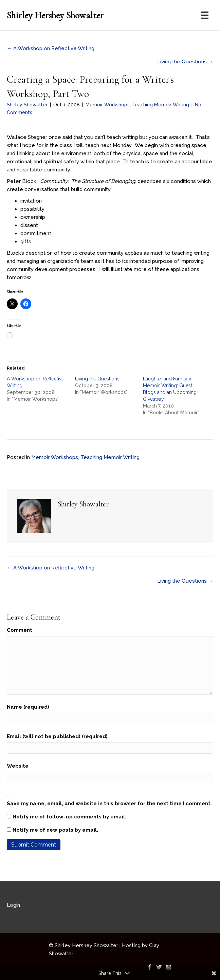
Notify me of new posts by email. (55, 830)
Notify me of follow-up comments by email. (69, 817)
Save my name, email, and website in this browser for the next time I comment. (109, 804)
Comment (20, 630)
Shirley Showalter (27, 105)
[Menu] (205, 15)
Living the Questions (97, 379)
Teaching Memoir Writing (161, 105)
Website (18, 766)
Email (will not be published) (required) (57, 736)
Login (13, 905)
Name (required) (28, 707)
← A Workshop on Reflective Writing (51, 48)
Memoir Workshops (108, 105)
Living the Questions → (185, 62)
